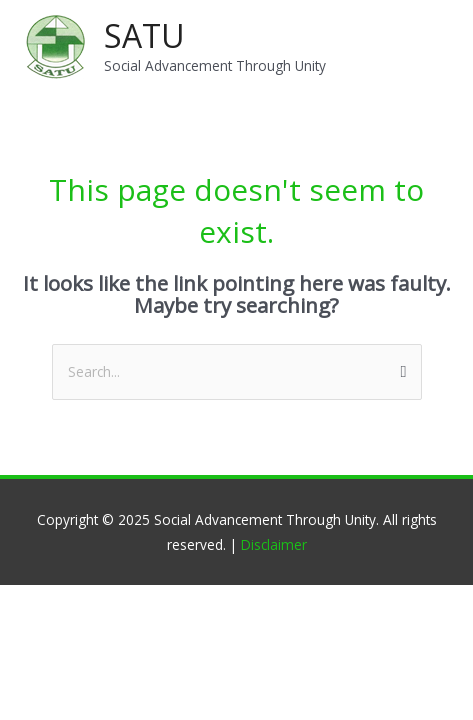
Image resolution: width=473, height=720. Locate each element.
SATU (144, 35)
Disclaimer (274, 544)
